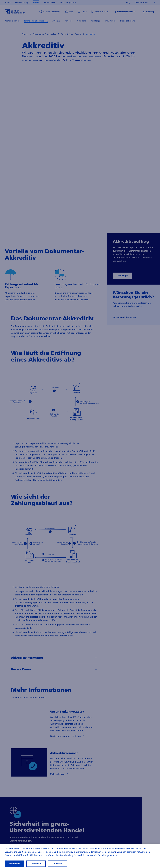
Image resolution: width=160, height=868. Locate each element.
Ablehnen (36, 864)
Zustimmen (14, 864)
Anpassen (57, 864)
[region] (80, 856)
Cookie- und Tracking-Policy (60, 852)
